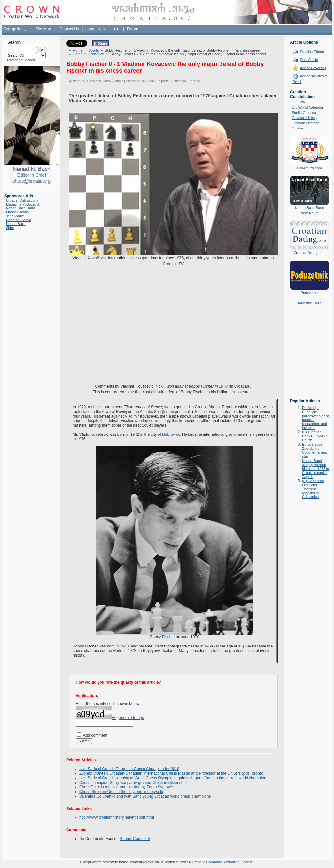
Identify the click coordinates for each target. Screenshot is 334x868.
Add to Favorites (313, 68)
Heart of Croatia (19, 220)
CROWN (299, 102)
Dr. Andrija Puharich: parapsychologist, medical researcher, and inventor (316, 418)
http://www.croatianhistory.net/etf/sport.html (117, 817)
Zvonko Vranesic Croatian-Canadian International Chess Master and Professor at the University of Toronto (171, 773)
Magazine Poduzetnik (23, 204)
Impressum (95, 29)
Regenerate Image (128, 718)
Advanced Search (21, 60)
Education (96, 54)
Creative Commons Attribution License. (223, 862)
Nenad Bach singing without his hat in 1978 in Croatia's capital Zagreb (316, 469)
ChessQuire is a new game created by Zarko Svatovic (126, 787)
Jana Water (15, 216)
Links (116, 29)
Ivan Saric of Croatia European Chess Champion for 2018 (129, 769)
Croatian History (304, 118)
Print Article (309, 60)
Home (77, 50)
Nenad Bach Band (20, 208)
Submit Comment (135, 839)
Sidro (10, 228)
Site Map (43, 29)
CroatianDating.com (22, 200)
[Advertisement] (310, 357)
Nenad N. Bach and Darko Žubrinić (98, 81)
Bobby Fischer (162, 637)
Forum (133, 29)
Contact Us (69, 29)
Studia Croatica (304, 113)
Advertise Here (310, 303)
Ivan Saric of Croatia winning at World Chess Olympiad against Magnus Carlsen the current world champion (173, 778)
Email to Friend (312, 52)
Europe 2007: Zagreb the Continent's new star (315, 450)
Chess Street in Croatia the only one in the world (121, 792)
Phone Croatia (17, 212)
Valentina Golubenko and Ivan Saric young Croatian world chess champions (145, 796)
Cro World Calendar (307, 107)
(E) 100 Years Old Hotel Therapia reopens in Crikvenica (313, 489)
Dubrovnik (171, 434)
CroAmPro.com (309, 168)
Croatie (297, 128)
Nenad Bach (16, 224)
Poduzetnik (310, 293)
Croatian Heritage (306, 123)
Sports (94, 50)
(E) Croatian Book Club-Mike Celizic (315, 436)
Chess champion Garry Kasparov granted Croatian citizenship (133, 783)
